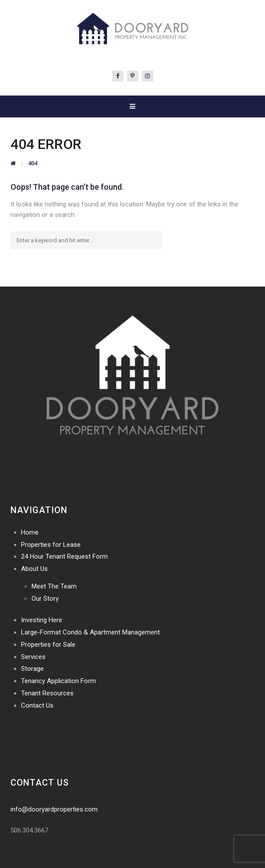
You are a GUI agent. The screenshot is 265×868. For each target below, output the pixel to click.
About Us (34, 569)
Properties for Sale (48, 645)
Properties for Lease (51, 545)
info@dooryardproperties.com (54, 809)
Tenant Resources (47, 693)
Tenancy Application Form (58, 681)
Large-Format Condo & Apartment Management (90, 632)
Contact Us (37, 705)
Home (30, 532)
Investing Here (42, 620)
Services (33, 657)
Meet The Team (54, 586)
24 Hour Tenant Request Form (64, 556)
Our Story (45, 599)
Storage (32, 669)
